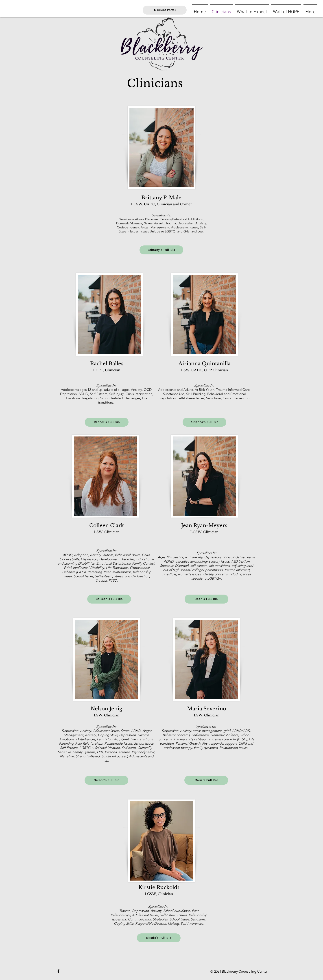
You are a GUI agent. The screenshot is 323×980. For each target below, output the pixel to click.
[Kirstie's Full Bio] (159, 938)
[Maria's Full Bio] (206, 780)
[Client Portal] (165, 10)
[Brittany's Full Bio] (161, 250)
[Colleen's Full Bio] (109, 599)
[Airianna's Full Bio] (204, 422)
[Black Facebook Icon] (58, 971)
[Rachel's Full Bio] (107, 422)
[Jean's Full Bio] (206, 599)
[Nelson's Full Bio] (106, 780)
